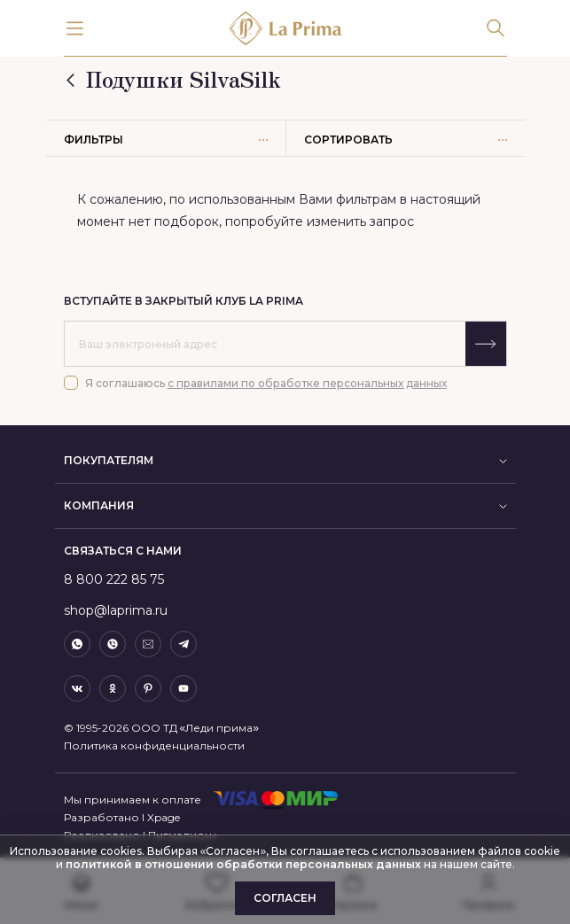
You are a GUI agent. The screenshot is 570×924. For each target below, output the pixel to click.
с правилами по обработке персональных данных (307, 383)
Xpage (164, 817)
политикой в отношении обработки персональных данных (242, 864)
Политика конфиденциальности (154, 745)
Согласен (285, 898)
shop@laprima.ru (116, 610)
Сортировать (406, 140)
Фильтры (166, 140)
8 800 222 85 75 (114, 579)
